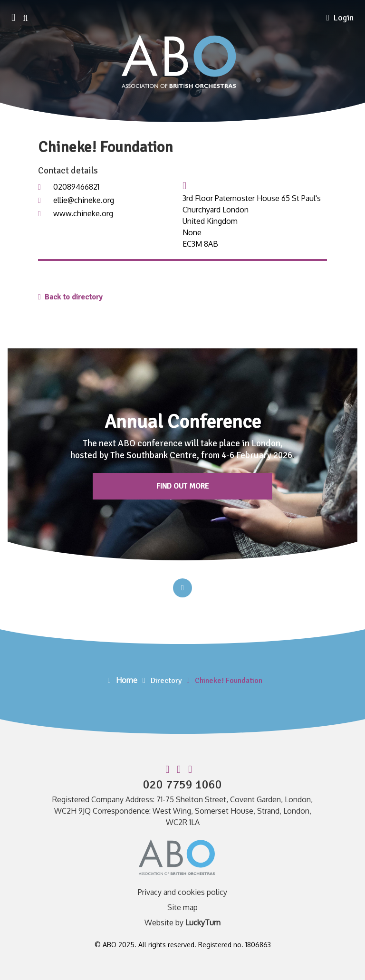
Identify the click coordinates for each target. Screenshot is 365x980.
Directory (166, 681)
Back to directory (70, 297)
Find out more (183, 486)
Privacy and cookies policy (182, 892)
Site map (182, 907)
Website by (182, 922)
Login (340, 18)
